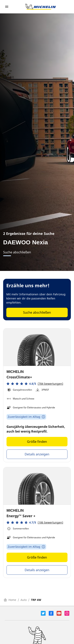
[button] (35, 384)
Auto (24, 600)
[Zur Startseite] (41, 7)
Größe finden (37, 442)
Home (10, 600)
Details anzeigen (37, 454)
